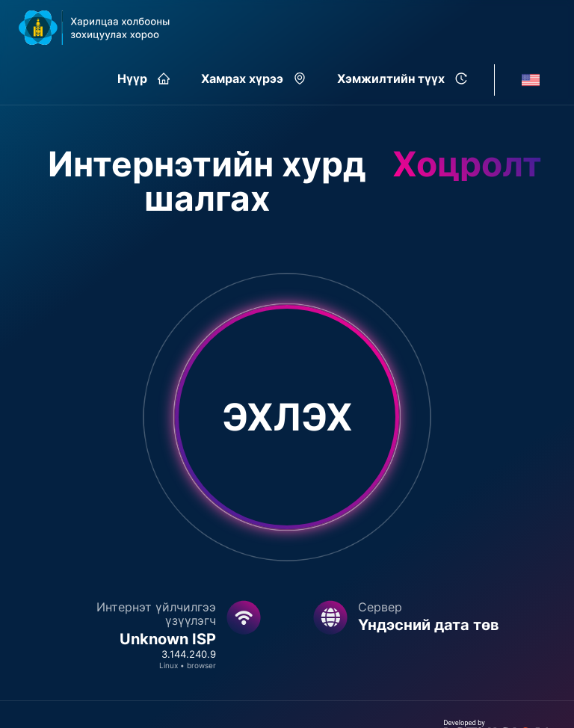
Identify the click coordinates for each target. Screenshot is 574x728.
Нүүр (143, 78)
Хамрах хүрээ (253, 78)
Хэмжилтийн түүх (402, 78)
